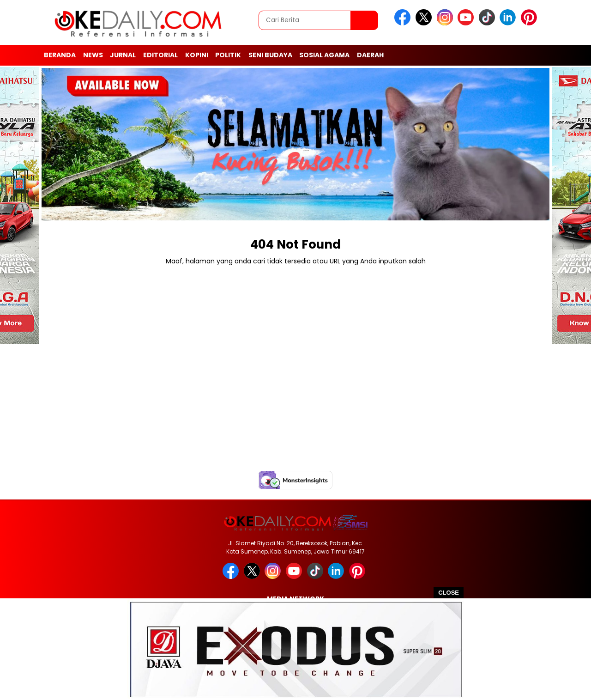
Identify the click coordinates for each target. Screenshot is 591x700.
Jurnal (123, 55)
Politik (228, 55)
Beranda (60, 55)
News (93, 55)
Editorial (160, 55)
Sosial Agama (324, 55)
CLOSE (449, 593)
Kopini (197, 55)
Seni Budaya (270, 55)
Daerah (370, 55)
